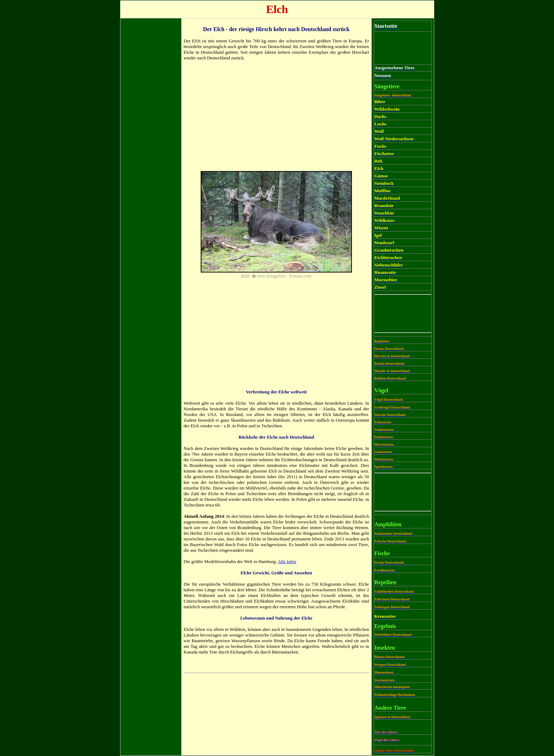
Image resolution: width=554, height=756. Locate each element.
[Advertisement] (151, 127)
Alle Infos (287, 561)
